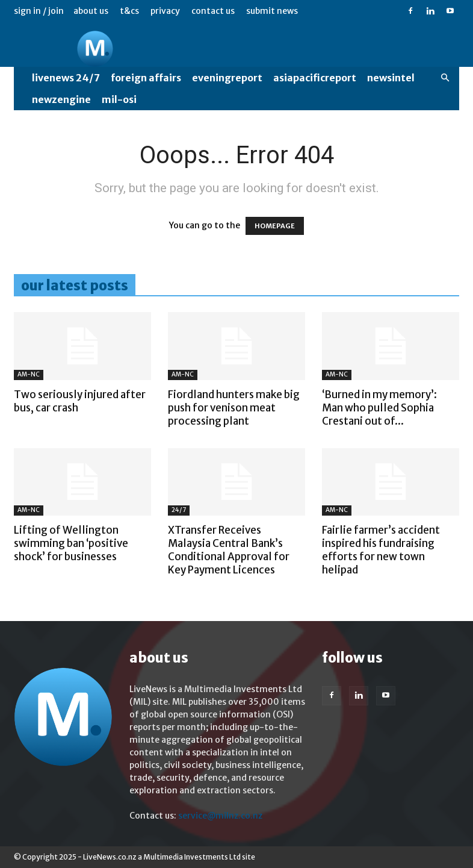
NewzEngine (61, 99)
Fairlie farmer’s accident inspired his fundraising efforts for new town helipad (381, 550)
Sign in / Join (39, 11)
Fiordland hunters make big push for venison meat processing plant (234, 408)
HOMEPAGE (275, 226)
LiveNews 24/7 (66, 78)
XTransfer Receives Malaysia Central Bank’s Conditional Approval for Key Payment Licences (229, 550)
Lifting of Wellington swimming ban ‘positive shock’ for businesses (71, 543)
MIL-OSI (119, 99)
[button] (445, 78)
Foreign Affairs (146, 78)
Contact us (213, 11)
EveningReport (227, 78)
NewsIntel (391, 78)
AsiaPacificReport (315, 78)
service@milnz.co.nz (220, 816)
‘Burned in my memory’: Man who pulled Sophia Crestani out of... (379, 408)
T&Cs (129, 11)
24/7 (179, 510)
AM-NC (29, 374)
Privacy (165, 11)
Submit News (272, 11)
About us (91, 11)
